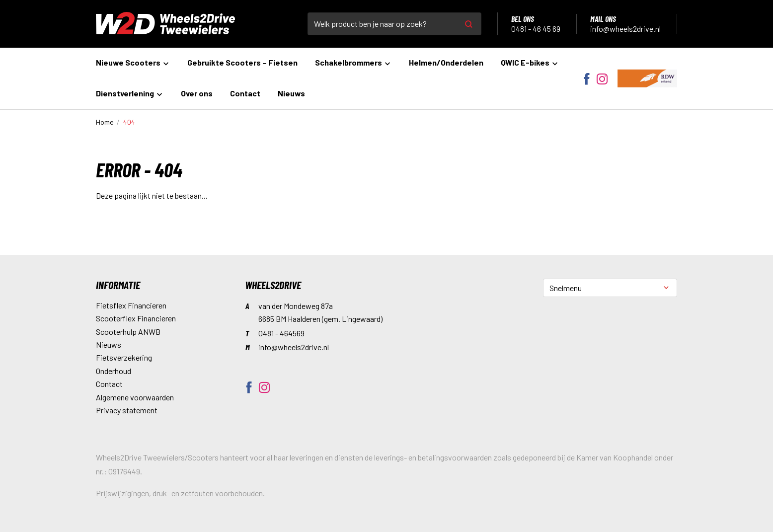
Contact (245, 93)
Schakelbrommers (353, 62)
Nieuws (291, 93)
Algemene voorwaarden (135, 397)
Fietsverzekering (124, 357)
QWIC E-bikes (530, 62)
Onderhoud (114, 371)
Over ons (197, 93)
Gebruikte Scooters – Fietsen (242, 62)
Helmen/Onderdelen (446, 62)
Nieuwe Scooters (133, 62)
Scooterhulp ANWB (128, 332)
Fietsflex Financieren (131, 305)
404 (129, 122)
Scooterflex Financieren (136, 318)
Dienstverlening (130, 93)
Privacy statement (127, 410)
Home (105, 122)
